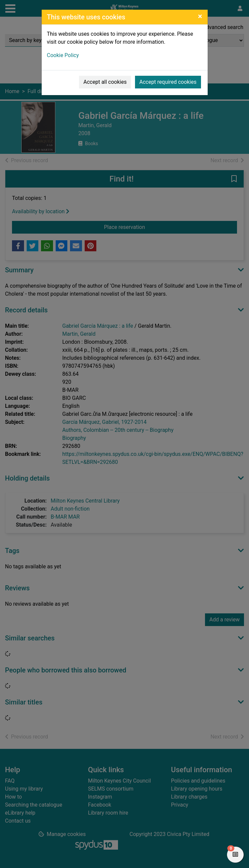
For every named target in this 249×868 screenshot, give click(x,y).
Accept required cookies (168, 82)
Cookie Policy (63, 55)
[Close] (200, 16)
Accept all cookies (105, 82)
